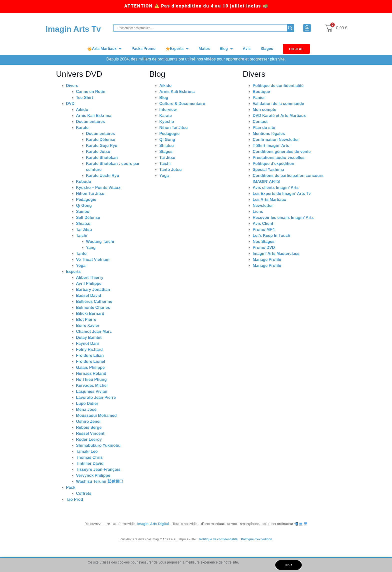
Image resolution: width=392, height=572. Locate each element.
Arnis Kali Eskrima (94, 116)
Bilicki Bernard (90, 313)
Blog (226, 49)
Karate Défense (101, 140)
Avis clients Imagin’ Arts (276, 188)
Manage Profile (267, 260)
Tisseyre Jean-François (98, 469)
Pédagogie (86, 200)
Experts (177, 49)
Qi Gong (84, 206)
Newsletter (263, 206)
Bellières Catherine (94, 301)
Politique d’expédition (273, 164)
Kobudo (83, 182)
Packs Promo (143, 49)
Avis (247, 49)
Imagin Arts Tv (73, 29)
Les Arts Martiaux (269, 200)
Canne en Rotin (91, 92)
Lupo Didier (87, 403)
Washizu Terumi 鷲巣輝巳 (100, 481)
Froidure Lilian (90, 355)
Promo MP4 (264, 230)
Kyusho (167, 122)
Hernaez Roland (91, 373)
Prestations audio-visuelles (279, 158)
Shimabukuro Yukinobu (98, 445)
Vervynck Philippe (93, 475)
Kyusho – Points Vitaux (98, 188)
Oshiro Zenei (88, 421)
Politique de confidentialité (278, 86)
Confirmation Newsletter (276, 140)
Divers (72, 86)
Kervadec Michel (92, 385)
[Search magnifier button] (290, 28)
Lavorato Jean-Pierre (96, 397)
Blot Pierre (86, 319)
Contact (260, 122)
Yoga (81, 266)
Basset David (89, 295)
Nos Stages (264, 242)
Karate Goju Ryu (102, 146)
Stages (267, 49)
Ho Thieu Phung (91, 379)
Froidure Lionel (90, 361)
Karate (82, 128)
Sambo (83, 212)
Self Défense (88, 218)
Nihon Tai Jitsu (90, 194)
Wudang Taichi (100, 242)
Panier (259, 98)
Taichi (82, 236)
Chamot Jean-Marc (94, 331)
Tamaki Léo (87, 451)
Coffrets (84, 493)
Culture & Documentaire (182, 104)
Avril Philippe (89, 284)
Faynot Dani (87, 343)
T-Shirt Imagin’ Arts (271, 146)
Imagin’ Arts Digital (153, 524)
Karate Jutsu (98, 152)
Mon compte (264, 110)
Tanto (81, 254)
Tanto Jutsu (170, 170)
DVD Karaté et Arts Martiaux (279, 116)
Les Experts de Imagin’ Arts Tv (282, 194)
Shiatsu (83, 224)
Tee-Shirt (84, 98)
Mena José (86, 409)
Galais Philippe (90, 367)
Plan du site (264, 128)
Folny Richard (89, 349)
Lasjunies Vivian (92, 391)
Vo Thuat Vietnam (93, 260)
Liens (258, 212)
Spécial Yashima (268, 170)
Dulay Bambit (89, 337)
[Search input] (202, 28)
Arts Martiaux (104, 49)
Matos (204, 49)
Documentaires (90, 122)
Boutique (261, 92)
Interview (168, 110)
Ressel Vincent (90, 433)
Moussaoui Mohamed (96, 415)
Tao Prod (74, 499)
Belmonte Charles (93, 307)
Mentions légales (269, 134)
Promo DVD (264, 248)
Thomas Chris (89, 457)
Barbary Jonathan (93, 289)
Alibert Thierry (90, 278)
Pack (71, 487)
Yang (91, 248)
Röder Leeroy (89, 439)
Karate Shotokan (102, 158)
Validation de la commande (278, 104)
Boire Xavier (88, 325)
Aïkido (82, 110)
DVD (70, 104)
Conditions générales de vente (282, 152)
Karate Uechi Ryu (103, 176)
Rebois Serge (89, 427)
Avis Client (263, 224)
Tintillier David (90, 463)
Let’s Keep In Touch (271, 236)
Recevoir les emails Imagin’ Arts (283, 218)
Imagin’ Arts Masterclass (276, 254)
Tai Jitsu (84, 230)
